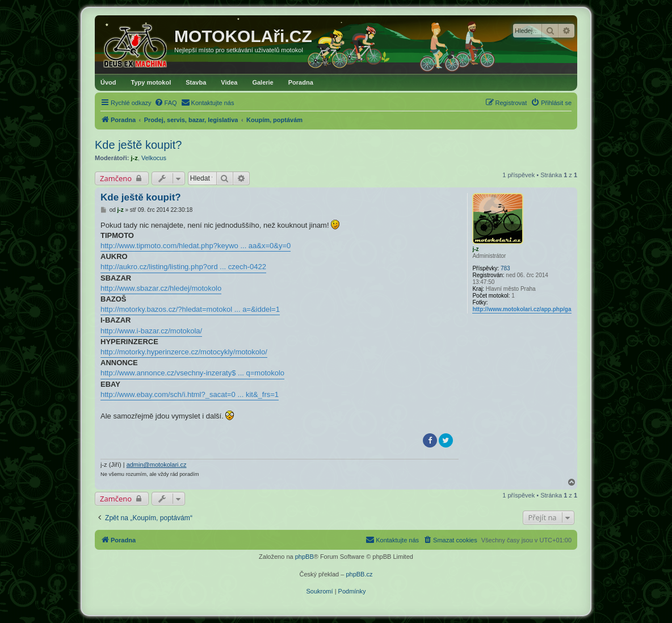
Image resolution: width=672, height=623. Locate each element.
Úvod (108, 82)
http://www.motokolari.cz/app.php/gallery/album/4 (539, 309)
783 (505, 268)
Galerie (262, 82)
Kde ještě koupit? (138, 145)
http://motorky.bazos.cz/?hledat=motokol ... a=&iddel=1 (190, 309)
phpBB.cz (359, 574)
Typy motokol (151, 82)
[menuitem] (166, 103)
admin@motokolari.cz (157, 465)
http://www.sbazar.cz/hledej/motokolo (161, 288)
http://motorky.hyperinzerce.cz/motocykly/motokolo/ (184, 352)
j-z (135, 158)
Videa (229, 82)
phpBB (304, 557)
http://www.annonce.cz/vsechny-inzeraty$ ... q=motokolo (192, 373)
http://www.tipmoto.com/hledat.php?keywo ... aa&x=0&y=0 (196, 246)
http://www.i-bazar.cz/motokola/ (151, 331)
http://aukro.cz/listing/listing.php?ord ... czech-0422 (183, 267)
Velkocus (154, 158)
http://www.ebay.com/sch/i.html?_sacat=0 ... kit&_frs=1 (190, 394)
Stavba (196, 82)
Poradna (301, 82)
